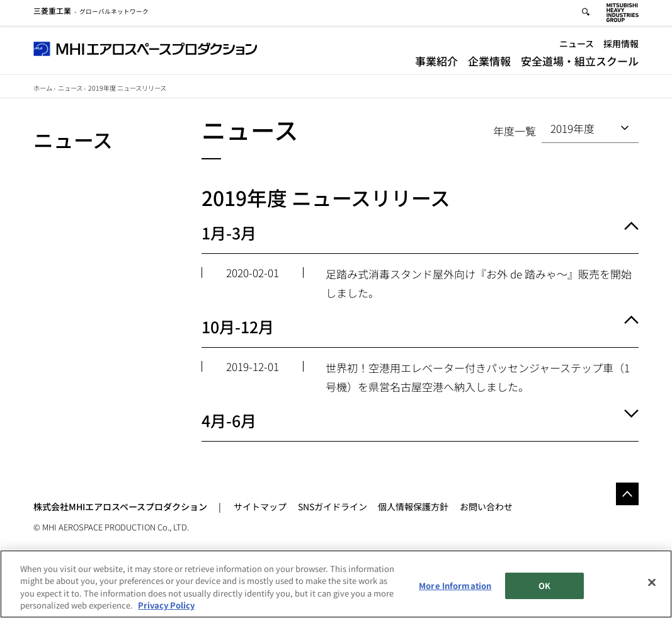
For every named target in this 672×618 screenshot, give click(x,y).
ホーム (43, 88)
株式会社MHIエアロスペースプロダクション (120, 506)
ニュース (577, 45)
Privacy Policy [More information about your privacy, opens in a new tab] (166, 606)
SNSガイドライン (333, 506)
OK (544, 586)
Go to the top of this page (627, 494)
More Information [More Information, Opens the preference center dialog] (455, 586)
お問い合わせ (486, 506)
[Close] (652, 583)
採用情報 (621, 45)
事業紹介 (436, 63)
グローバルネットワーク (91, 13)
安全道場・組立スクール (580, 63)
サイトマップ (260, 506)
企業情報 (489, 63)
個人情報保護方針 (413, 506)
